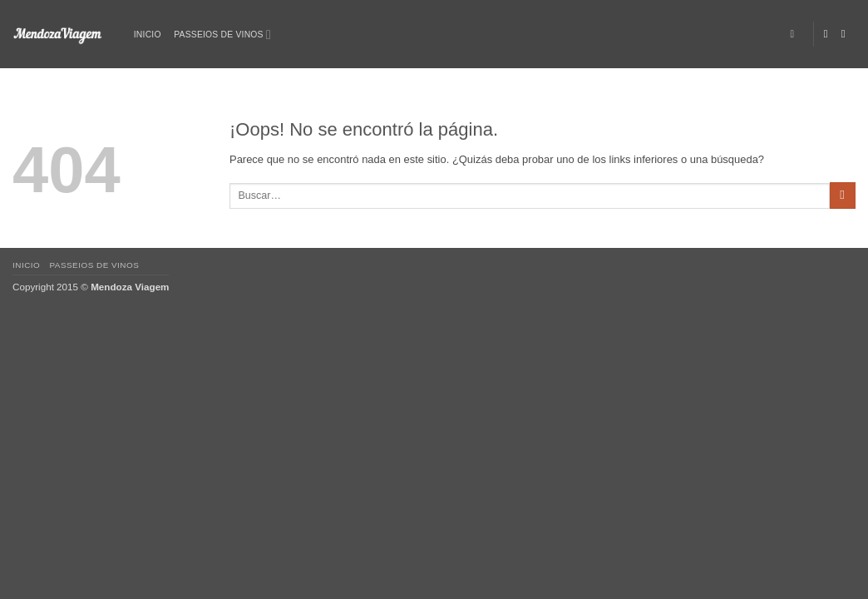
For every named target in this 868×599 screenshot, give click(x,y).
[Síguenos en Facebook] (829, 34)
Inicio (148, 35)
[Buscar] (796, 35)
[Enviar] (843, 196)
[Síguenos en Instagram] (847, 34)
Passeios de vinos (222, 35)
